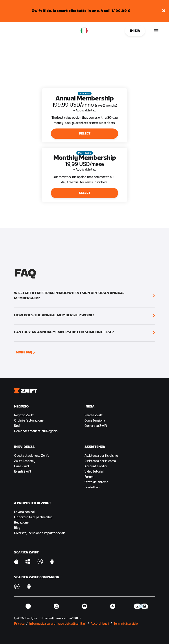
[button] (164, 11)
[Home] (10, 31)
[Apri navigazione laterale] (156, 31)
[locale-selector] (84, 31)
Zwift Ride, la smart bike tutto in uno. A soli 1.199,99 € (81, 11)
